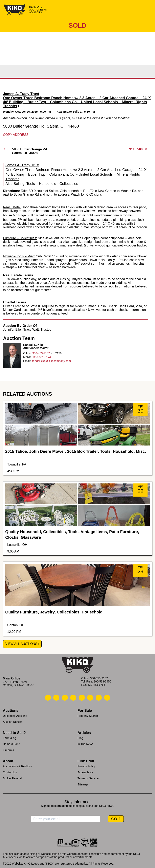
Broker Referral (12, 778)
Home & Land (12, 744)
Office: (27, 353)
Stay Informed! (77, 802)
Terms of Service (88, 778)
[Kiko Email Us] (56, 698)
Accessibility (85, 772)
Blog (80, 738)
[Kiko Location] (65, 698)
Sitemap (83, 784)
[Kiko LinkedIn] (82, 698)
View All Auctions (21, 644)
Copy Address (16, 135)
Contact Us (10, 772)
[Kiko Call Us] (48, 698)
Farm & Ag (9, 738)
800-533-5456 (102, 681)
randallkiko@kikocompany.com (51, 361)
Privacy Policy (86, 766)
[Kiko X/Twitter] (90, 698)
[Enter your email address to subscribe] (66, 819)
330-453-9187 (41, 353)
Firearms (8, 750)
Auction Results (13, 722)
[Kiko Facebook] (73, 698)
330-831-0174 (42, 357)
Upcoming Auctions (15, 716)
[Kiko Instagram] (107, 698)
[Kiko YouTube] (99, 698)
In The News (85, 744)
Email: (27, 361)
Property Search (88, 716)
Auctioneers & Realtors (17, 766)
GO (115, 819)
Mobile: (28, 357)
